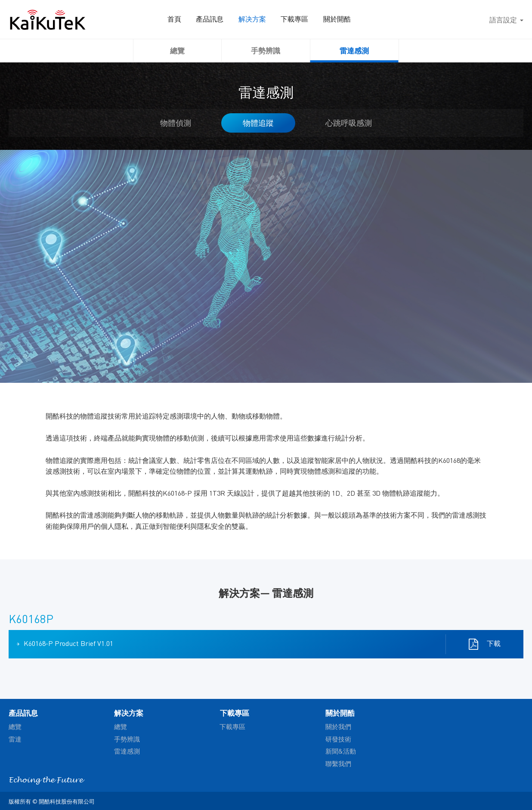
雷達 (15, 739)
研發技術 (338, 739)
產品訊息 (226, 20)
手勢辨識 (266, 50)
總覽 (177, 50)
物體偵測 (176, 123)
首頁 (190, 20)
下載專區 (310, 20)
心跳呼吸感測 (349, 123)
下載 (492, 644)
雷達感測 (354, 50)
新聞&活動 (341, 751)
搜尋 (473, 20)
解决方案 (268, 20)
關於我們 (338, 726)
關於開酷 (352, 20)
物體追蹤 (258, 123)
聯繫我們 (338, 763)
